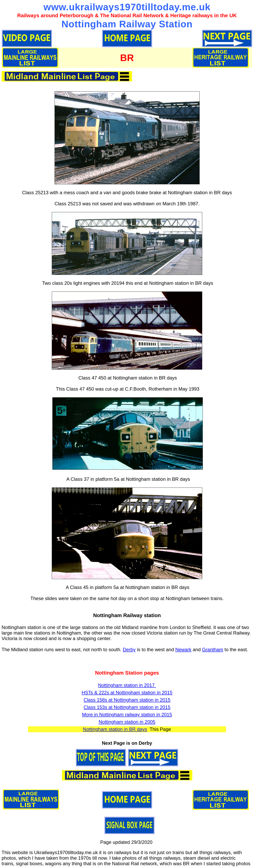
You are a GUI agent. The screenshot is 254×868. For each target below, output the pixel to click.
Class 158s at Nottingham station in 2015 (127, 700)
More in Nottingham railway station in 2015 (127, 715)
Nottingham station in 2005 (127, 722)
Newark (183, 650)
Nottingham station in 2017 (127, 685)
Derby (129, 650)
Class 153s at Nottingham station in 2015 (127, 707)
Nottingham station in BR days (115, 729)
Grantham (213, 650)
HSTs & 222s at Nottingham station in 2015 (127, 693)
